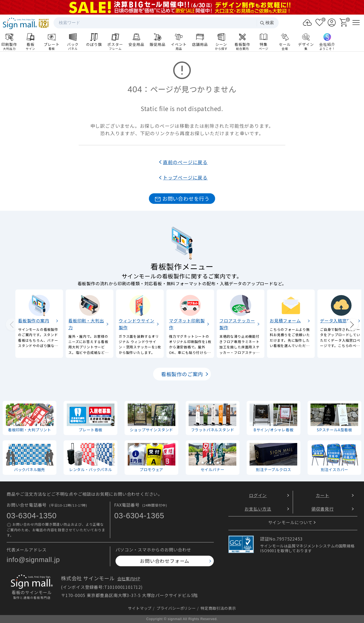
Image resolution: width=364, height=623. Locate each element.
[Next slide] (352, 324)
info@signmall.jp (33, 560)
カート (322, 495)
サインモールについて (290, 522)
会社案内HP (129, 578)
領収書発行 (322, 508)
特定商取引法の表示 (218, 608)
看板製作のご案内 (182, 374)
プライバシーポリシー (176, 608)
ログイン (258, 495)
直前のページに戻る (185, 162)
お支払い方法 (258, 508)
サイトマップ (140, 608)
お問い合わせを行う (182, 199)
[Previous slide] (12, 324)
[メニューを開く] (356, 23)
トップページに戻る (185, 177)
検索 (267, 23)
